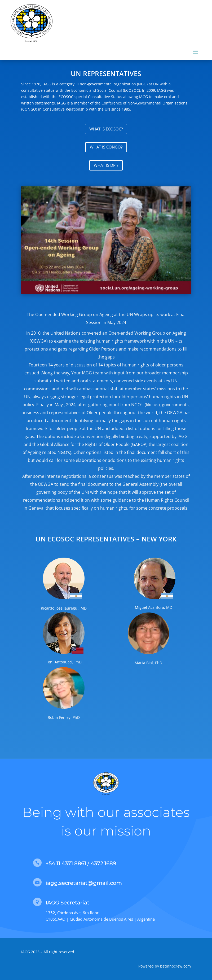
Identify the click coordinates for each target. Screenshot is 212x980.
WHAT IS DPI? (106, 165)
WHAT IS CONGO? (106, 147)
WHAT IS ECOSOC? (106, 129)
